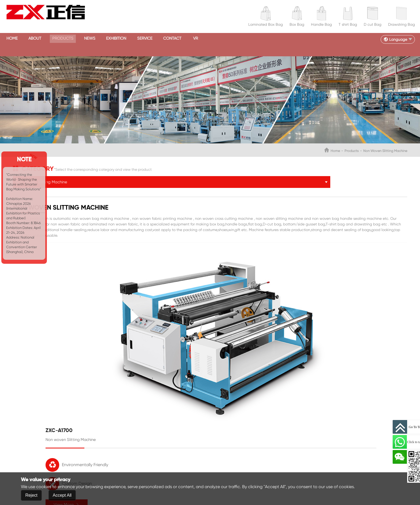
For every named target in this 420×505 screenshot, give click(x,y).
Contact (247, 39)
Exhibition (168, 39)
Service (208, 39)
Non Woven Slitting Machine (356, 140)
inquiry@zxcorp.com (179, 449)
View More (273, 346)
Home (20, 39)
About (53, 39)
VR (281, 39)
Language (392, 39)
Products (92, 39)
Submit (57, 472)
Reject (31, 495)
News (130, 39)
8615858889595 (185, 430)
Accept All (62, 495)
